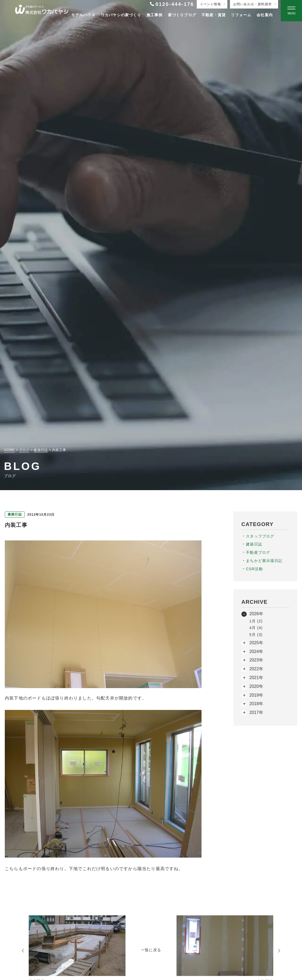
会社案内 (265, 15)
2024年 (256, 652)
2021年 (256, 678)
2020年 (256, 686)
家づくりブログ (182, 15)
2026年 (256, 614)
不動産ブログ (258, 552)
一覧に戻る (151, 950)
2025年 (256, 643)
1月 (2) (256, 621)
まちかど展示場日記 (264, 561)
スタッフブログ (260, 536)
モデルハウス (83, 15)
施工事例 (155, 15)
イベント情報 (210, 4)
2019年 (256, 695)
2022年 (256, 669)
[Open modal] (291, 11)
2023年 (256, 660)
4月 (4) (256, 628)
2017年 (256, 712)
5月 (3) (256, 635)
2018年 (256, 704)
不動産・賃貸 (214, 15)
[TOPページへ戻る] (42, 11)
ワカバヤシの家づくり (121, 15)
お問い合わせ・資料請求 (252, 4)
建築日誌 (254, 544)
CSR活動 (254, 569)
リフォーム (241, 15)
